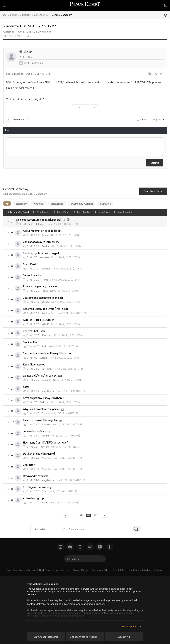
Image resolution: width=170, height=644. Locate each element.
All (7, 203)
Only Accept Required (46, 637)
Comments (17, 119)
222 (89, 516)
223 (98, 516)
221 (80, 516)
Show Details (129, 627)
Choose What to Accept (85, 637)
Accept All (124, 637)
